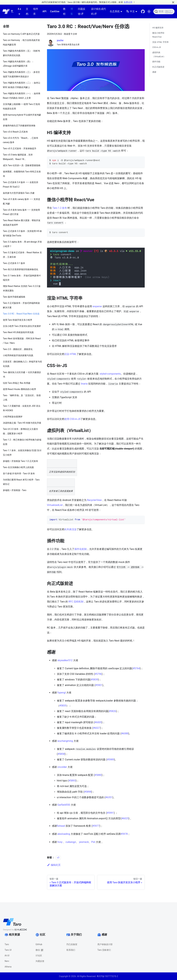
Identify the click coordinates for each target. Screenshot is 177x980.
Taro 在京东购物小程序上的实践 (18, 467)
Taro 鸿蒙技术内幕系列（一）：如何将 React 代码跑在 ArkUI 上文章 (22, 96)
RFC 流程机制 (76, 602)
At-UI (7, 956)
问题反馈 (82, 11)
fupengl (62, 693)
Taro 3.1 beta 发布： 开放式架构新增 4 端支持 (22, 278)
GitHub (39, 944)
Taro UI (8, 950)
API (44, 11)
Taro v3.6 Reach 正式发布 (15, 132)
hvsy (60, 842)
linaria (84, 384)
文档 (27, 11)
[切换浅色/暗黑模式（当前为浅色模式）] (149, 11)
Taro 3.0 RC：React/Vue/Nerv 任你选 (21, 314)
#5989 (111, 760)
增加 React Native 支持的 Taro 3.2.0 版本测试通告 (22, 288)
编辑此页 (54, 865)
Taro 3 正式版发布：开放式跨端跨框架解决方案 (21, 305)
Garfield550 (64, 805)
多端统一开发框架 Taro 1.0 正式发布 (20, 461)
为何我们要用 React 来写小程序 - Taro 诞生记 (21, 482)
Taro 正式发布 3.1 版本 (14, 263)
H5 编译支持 (158, 28)
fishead (61, 826)
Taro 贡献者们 (104, 950)
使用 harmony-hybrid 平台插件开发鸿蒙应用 (22, 117)
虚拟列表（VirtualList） (159, 54)
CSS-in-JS (157, 47)
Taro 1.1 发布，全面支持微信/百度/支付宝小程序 (22, 453)
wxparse (97, 306)
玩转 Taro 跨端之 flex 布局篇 (17, 383)
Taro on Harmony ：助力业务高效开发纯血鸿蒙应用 (21, 42)
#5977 (96, 826)
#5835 (63, 706)
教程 (64, 11)
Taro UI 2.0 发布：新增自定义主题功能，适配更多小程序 (20, 431)
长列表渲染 (70, 529)
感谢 (154, 72)
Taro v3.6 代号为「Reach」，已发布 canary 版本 (21, 140)
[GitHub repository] (143, 11)
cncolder (62, 767)
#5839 (94, 680)
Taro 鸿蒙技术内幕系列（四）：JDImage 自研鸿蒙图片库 (18, 64)
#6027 (97, 728)
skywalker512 (65, 660)
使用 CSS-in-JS (72, 419)
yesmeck (84, 842)
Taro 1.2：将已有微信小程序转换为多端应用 (22, 442)
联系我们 (71, 950)
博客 (72, 11)
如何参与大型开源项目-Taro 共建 (19, 193)
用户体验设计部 (105, 944)
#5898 (88, 792)
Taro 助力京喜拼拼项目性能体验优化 (21, 269)
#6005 (98, 722)
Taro (7, 944)
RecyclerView (94, 500)
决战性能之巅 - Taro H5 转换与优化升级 (22, 423)
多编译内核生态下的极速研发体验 (19, 126)
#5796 (98, 674)
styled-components (110, 374)
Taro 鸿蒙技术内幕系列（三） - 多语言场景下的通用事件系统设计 (21, 74)
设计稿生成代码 (98, 11)
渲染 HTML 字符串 (160, 42)
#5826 (113, 711)
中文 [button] (130, 11)
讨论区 (39, 956)
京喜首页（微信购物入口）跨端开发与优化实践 (22, 364)
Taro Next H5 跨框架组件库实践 (18, 332)
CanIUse (55, 11)
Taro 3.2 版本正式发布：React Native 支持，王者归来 (22, 255)
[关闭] (173, 2)
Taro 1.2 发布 (60, 208)
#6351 (109, 797)
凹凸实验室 (72, 944)
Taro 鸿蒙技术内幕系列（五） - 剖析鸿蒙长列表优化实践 (21, 53)
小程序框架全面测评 (13, 417)
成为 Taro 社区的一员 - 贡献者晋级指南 (22, 165)
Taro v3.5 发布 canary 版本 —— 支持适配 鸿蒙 (21, 201)
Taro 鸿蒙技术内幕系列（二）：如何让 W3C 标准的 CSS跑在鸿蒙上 (22, 85)
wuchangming (65, 741)
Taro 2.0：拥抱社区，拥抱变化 (18, 349)
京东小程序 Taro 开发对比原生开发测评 (22, 326)
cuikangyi (71, 842)
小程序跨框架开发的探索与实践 (18, 355)
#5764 (136, 668)
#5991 (110, 813)
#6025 (125, 818)
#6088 (125, 733)
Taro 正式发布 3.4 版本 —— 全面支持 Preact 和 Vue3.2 (21, 185)
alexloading (64, 834)
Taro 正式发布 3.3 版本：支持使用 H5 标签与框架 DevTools (22, 233)
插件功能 (156, 62)
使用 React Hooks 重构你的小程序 (20, 389)
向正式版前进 (158, 67)
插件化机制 (81, 549)
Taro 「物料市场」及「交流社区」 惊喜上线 (22, 398)
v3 (58, 858)
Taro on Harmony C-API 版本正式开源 (21, 34)
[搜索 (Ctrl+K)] (164, 11)
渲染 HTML (70, 354)
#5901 (99, 685)
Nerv (7, 961)
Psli (93, 842)
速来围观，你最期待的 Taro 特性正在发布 (22, 174)
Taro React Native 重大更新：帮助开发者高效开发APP (22, 223)
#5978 (124, 834)
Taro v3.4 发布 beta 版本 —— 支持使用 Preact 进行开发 (21, 212)
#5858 (61, 754)
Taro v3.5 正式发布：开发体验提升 (20, 149)
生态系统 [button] (115, 11)
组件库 (36, 11)
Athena (8, 967)
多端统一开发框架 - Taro (15, 490)
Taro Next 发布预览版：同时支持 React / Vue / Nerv (22, 341)
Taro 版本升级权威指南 (14, 297)
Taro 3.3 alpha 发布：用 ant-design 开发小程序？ (22, 244)
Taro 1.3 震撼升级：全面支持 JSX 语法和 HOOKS (22, 408)
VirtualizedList (55, 505)
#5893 (72, 781)
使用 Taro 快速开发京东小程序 (18, 320)
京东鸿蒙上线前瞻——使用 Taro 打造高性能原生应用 (21, 106)
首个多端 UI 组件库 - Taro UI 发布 (19, 474)
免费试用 (128, 2)
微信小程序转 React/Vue (158, 35)
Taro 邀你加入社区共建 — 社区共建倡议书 (22, 375)
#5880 (98, 775)
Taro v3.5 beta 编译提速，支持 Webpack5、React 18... (18, 157)
